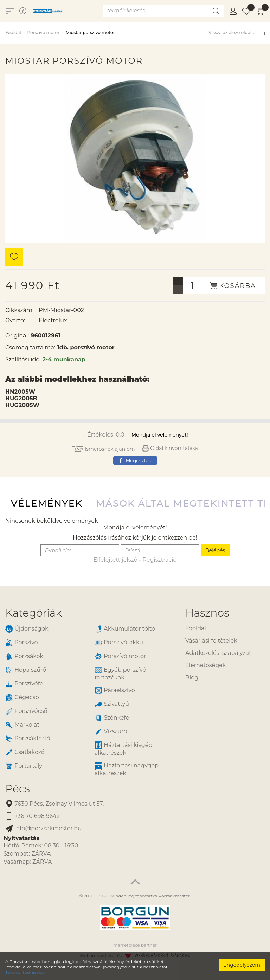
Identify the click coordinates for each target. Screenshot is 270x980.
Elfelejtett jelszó (115, 560)
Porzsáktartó (28, 739)
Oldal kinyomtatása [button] (170, 448)
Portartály (24, 766)
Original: (17, 336)
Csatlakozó (25, 752)
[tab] (90, 613)
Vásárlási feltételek (211, 641)
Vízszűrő (111, 732)
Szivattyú (112, 704)
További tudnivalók (25, 972)
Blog (192, 678)
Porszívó (22, 643)
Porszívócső (26, 711)
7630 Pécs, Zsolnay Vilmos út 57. (54, 804)
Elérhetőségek (205, 665)
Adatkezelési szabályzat (218, 653)
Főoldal (13, 33)
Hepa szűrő (26, 670)
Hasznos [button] (207, 613)
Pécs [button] (18, 789)
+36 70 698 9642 (33, 816)
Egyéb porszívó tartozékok (120, 673)
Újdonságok (27, 629)
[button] (233, 11)
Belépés (215, 550)
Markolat (22, 725)
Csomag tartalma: (30, 347)
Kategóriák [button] (34, 613)
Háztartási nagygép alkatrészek (127, 769)
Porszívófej (25, 684)
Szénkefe (112, 718)
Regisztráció (159, 560)
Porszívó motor (43, 33)
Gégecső (22, 698)
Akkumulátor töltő (125, 629)
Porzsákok (24, 656)
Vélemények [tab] (47, 503)
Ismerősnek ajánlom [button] (103, 449)
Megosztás (135, 460)
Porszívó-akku (119, 643)
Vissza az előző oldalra (237, 33)
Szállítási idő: (23, 359)
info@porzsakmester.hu (43, 829)
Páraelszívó (115, 691)
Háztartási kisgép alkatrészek (123, 749)
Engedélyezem (242, 965)
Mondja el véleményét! (160, 435)
